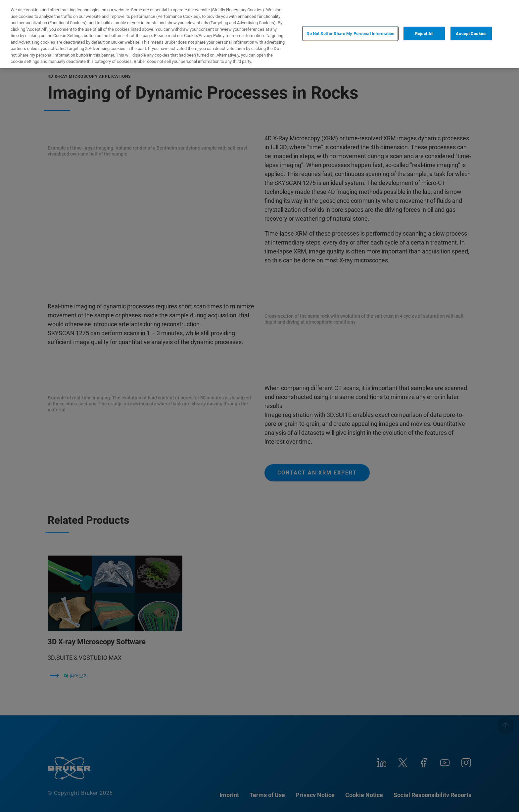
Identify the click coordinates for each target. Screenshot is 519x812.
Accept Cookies (471, 34)
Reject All (424, 34)
